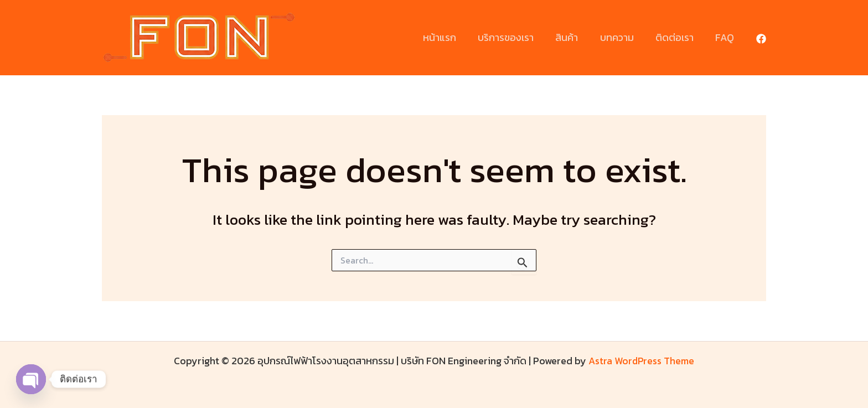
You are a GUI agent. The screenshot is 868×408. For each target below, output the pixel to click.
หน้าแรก (449, 37)
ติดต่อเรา (677, 37)
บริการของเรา (514, 37)
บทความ (621, 37)
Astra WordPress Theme (642, 361)
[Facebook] (761, 39)
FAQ (726, 37)
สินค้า (573, 37)
